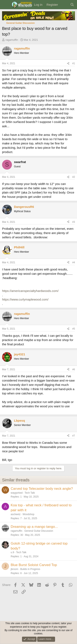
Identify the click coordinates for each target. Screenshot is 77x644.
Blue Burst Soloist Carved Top (34, 565)
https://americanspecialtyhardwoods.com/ (30, 291)
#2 (74, 177)
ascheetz (16, 514)
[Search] (72, 5)
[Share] (68, 64)
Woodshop (28, 514)
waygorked (17, 493)
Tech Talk (30, 493)
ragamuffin (12, 40)
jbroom (14, 569)
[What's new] (64, 5)
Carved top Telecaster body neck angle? (42, 489)
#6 (74, 369)
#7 (74, 436)
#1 (74, 63)
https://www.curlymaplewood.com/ (25, 299)
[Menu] (6, 5)
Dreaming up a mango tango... (34, 527)
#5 (74, 329)
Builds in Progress (30, 569)
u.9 (12, 552)
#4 (74, 262)
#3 (74, 222)
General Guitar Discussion (39, 531)
